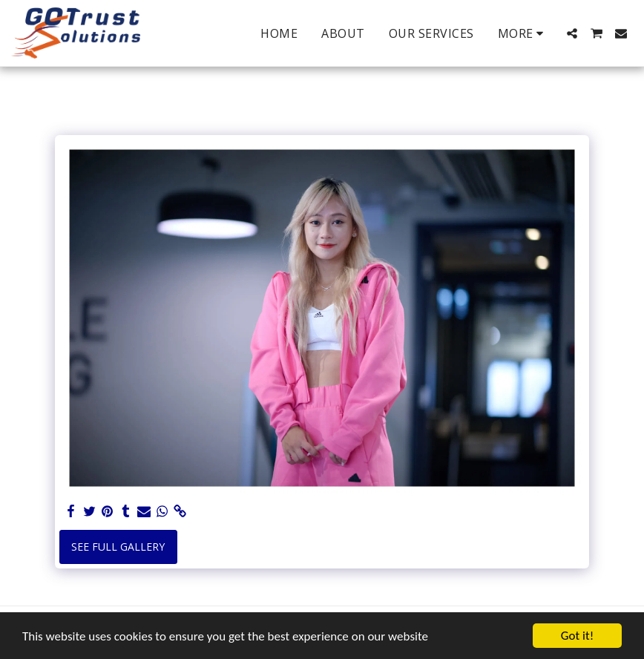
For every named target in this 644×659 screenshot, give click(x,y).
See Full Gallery (118, 547)
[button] (572, 33)
